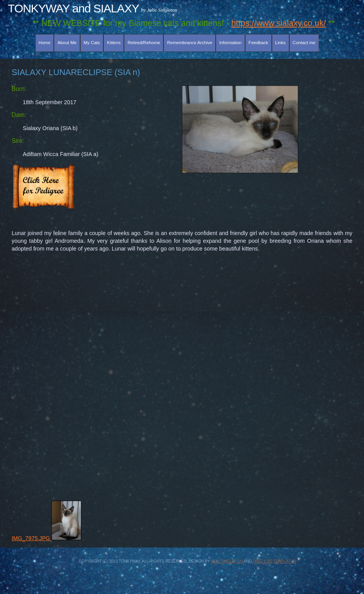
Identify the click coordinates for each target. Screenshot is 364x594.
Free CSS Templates (274, 561)
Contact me (304, 43)
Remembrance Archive (190, 43)
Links (281, 43)
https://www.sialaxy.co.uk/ (278, 23)
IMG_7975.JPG (46, 538)
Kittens (114, 43)
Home (45, 43)
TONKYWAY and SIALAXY (73, 8)
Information (230, 43)
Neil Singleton (227, 561)
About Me (67, 43)
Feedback (258, 43)
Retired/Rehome (144, 43)
